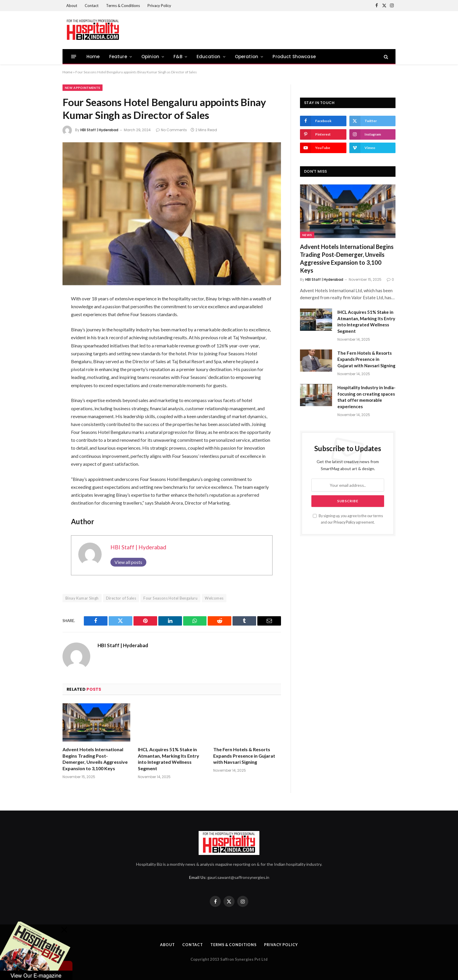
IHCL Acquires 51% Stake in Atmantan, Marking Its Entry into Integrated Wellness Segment (169, 759)
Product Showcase (294, 57)
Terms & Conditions (123, 6)
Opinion (150, 57)
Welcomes (214, 598)
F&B (178, 57)
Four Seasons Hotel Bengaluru (170, 598)
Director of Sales (121, 598)
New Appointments (83, 88)
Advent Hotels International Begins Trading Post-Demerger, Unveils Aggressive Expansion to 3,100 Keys (95, 759)
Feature (118, 57)
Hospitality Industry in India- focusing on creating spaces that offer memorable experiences (366, 397)
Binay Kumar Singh (82, 598)
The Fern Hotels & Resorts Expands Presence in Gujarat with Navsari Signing (244, 756)
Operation (247, 57)
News (307, 235)
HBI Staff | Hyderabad (99, 130)
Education (209, 57)
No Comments (171, 130)
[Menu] (74, 57)
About (72, 6)
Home (93, 57)
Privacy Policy (159, 6)
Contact (92, 6)
